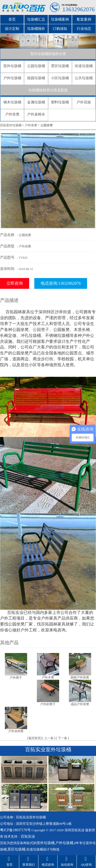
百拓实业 (28, 836)
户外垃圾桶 (12, 78)
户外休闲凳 (16, 731)
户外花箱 (84, 102)
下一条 (62, 738)
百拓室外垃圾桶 (11, 125)
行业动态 (84, 29)
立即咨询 (15, 283)
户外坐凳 (12, 114)
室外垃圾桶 (12, 66)
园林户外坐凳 (80, 677)
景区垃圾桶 (60, 66)
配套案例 (84, 19)
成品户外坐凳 (80, 704)
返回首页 (35, 738)
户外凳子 (16, 678)
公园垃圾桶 (36, 66)
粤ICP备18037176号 (15, 830)
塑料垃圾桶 (60, 102)
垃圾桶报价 (36, 29)
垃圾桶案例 (60, 19)
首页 (12, 19)
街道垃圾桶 (84, 66)
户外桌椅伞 (36, 114)
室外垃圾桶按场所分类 (48, 54)
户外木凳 (48, 677)
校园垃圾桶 (36, 78)
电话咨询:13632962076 (61, 283)
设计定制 (12, 29)
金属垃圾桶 (36, 102)
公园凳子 (41, 330)
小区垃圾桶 (60, 78)
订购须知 (60, 29)
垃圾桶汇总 (36, 19)
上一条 (49, 738)
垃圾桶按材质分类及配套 (48, 90)
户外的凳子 (48, 704)
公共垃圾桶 (84, 78)
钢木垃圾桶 (12, 102)
